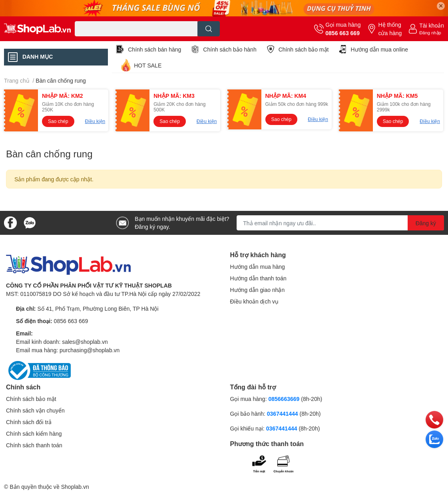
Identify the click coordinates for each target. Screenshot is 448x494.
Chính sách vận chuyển (35, 410)
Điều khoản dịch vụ (255, 301)
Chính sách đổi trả (29, 422)
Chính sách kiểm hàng (34, 433)
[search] (209, 29)
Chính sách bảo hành (230, 49)
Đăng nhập (430, 33)
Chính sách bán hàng (154, 49)
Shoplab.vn (75, 487)
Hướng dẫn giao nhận (258, 290)
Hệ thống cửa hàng (390, 29)
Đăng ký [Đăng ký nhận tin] (426, 223)
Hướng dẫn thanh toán (258, 278)
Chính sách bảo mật (304, 49)
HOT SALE (148, 65)
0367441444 (283, 414)
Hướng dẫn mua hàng (258, 267)
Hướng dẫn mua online (379, 49)
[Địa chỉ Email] (340, 223)
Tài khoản (432, 25)
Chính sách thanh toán (34, 445)
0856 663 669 (342, 33)
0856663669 (284, 399)
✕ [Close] (441, 6)
